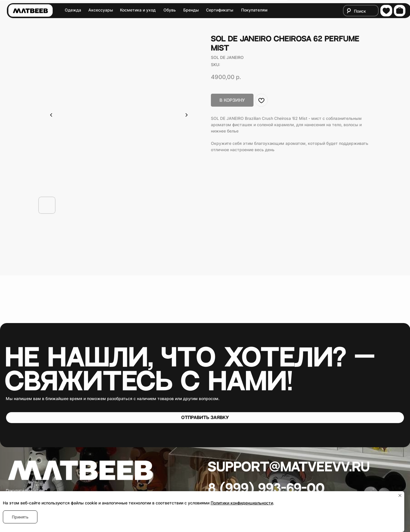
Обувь (170, 10)
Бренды (191, 10)
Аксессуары (101, 10)
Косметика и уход (138, 10)
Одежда (73, 10)
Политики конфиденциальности (242, 503)
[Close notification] (400, 495)
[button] (205, 418)
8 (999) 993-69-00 (266, 489)
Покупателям (254, 10)
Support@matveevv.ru (289, 467)
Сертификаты (220, 10)
